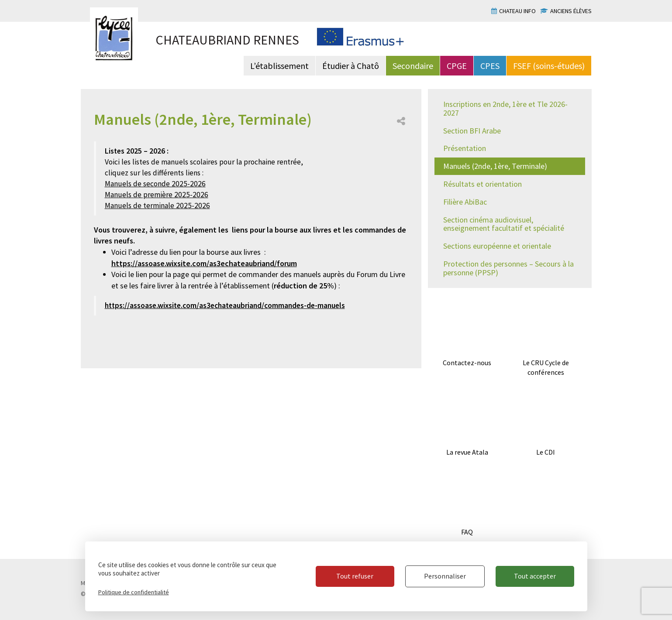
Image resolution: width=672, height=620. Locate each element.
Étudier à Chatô (351, 66)
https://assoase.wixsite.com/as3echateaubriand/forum (204, 263)
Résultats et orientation (482, 184)
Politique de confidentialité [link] (134, 592)
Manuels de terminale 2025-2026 (157, 206)
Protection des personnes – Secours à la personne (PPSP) (508, 268)
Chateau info (517, 11)
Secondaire (413, 66)
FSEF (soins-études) (549, 66)
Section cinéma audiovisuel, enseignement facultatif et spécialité (504, 224)
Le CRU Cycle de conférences (546, 368)
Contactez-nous (467, 363)
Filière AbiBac (465, 202)
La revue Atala (467, 452)
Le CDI (546, 452)
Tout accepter (535, 576)
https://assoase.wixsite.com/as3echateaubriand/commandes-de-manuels (225, 305)
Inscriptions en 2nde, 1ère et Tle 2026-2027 (505, 108)
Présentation (465, 148)
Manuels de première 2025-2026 (157, 195)
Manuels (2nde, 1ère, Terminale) (495, 166)
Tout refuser (355, 576)
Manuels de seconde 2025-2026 (155, 184)
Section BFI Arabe (472, 131)
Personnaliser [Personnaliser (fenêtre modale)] (445, 576)
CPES (490, 66)
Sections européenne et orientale (497, 246)
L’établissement (279, 66)
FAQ (467, 532)
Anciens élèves (571, 11)
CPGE (457, 66)
